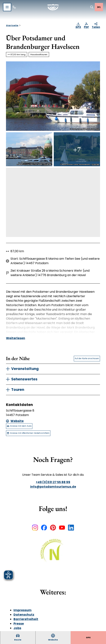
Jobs (17, 628)
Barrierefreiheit (26, 619)
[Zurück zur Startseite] (53, 7)
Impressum (22, 610)
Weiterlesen (16, 338)
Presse (19, 624)
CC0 (98, 129)
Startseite (12, 25)
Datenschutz (24, 615)
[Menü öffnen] (7, 7)
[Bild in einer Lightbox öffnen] (53, 553)
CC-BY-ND (48, 165)
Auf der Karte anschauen (87, 358)
